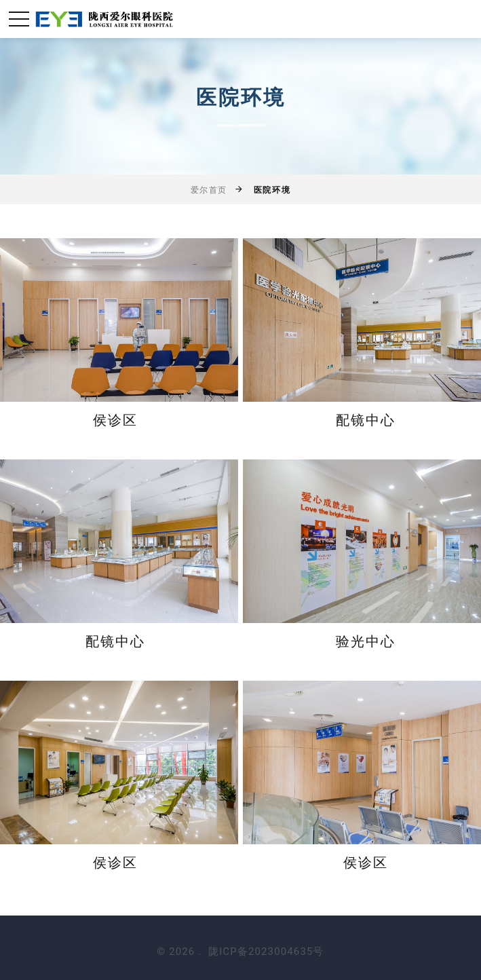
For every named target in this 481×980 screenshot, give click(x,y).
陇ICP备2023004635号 (266, 951)
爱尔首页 (209, 190)
